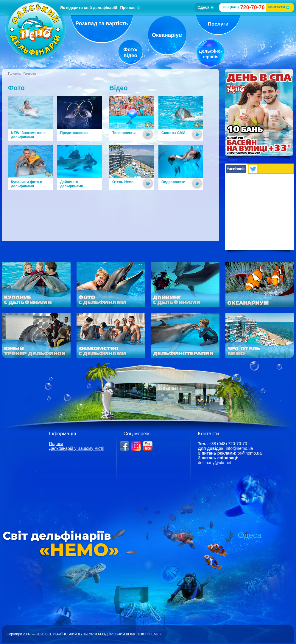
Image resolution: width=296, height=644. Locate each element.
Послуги (218, 24)
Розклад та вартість (102, 23)
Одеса (206, 7)
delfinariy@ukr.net (215, 463)
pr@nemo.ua (250, 453)
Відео (119, 88)
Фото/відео (130, 52)
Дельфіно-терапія (210, 54)
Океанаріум (167, 35)
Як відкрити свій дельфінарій (89, 8)
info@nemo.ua (239, 448)
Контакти (279, 7)
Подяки (56, 444)
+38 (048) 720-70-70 (228, 444)
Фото (16, 88)
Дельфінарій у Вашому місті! (77, 448)
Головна (14, 73)
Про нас (130, 8)
